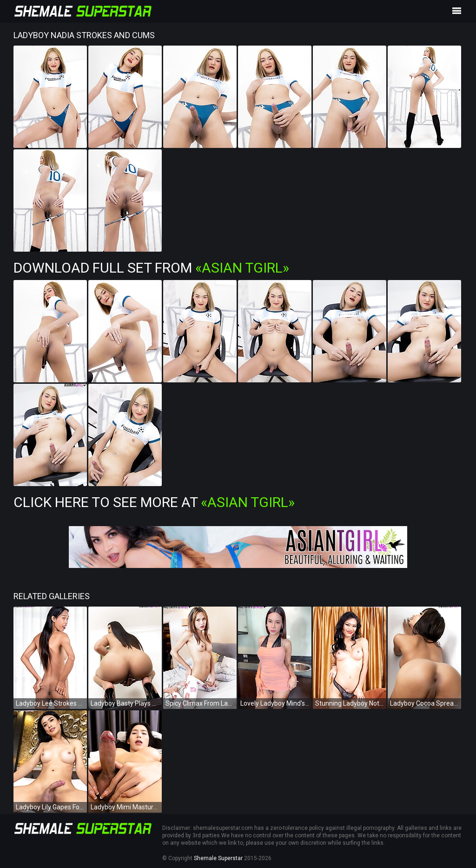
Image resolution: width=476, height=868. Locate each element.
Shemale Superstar (218, 858)
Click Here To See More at (154, 502)
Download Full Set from (151, 268)
